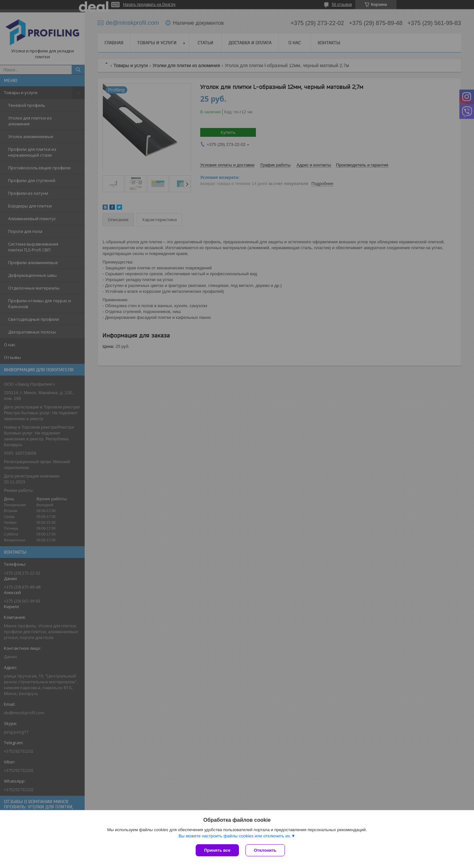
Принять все (217, 850)
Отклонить (265, 850)
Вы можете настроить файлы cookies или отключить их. (235, 836)
